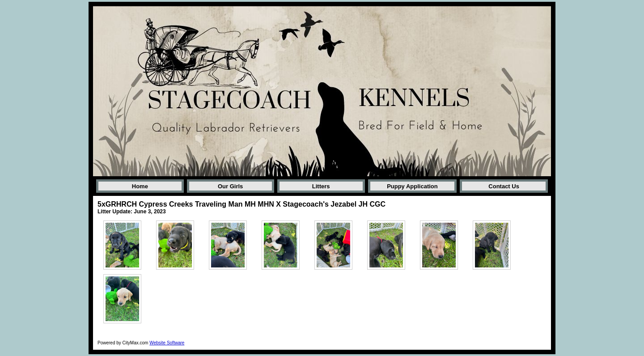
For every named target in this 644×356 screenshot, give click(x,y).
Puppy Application (412, 186)
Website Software (167, 343)
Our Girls (230, 186)
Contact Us (504, 186)
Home (140, 186)
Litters (321, 186)
